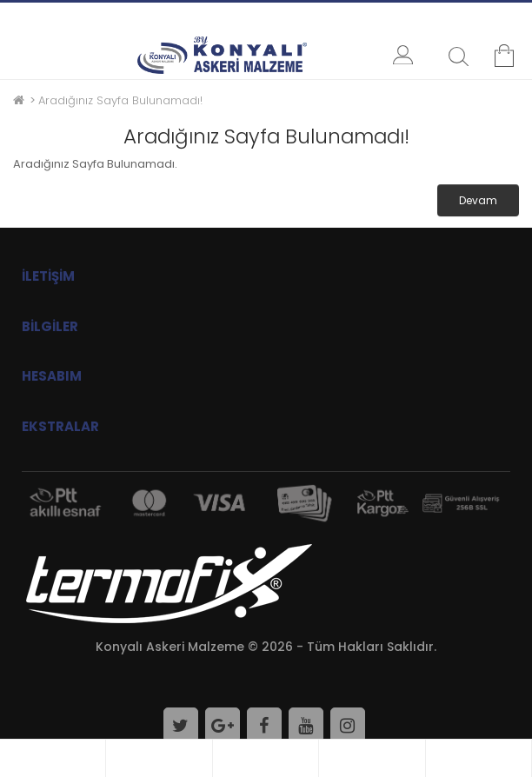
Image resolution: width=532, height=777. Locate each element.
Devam (478, 200)
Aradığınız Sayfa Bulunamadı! (120, 100)
